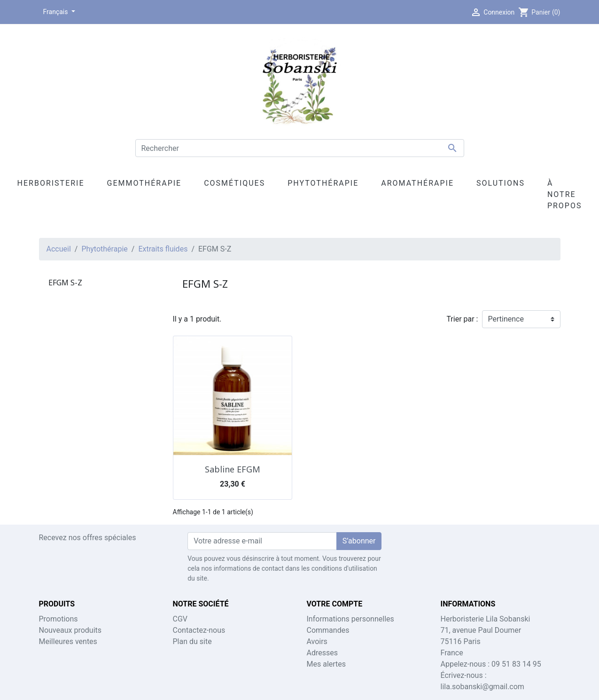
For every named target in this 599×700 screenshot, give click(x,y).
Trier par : (462, 319)
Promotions (58, 619)
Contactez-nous (199, 630)
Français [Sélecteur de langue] (56, 12)
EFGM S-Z (65, 283)
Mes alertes (327, 664)
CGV (180, 619)
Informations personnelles (350, 619)
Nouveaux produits (70, 630)
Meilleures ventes (68, 641)
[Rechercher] (300, 148)
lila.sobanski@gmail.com (482, 687)
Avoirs (317, 641)
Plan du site (192, 641)
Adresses (322, 653)
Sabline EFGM (233, 469)
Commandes (328, 630)
